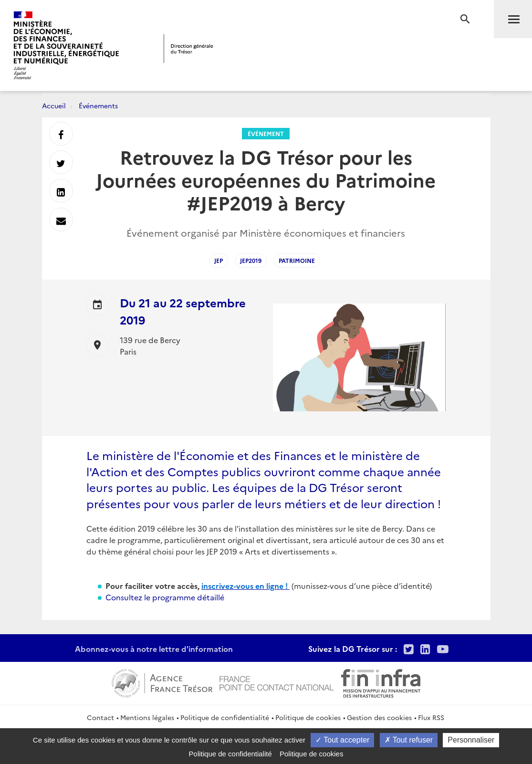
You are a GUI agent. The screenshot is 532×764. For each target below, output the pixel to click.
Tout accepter (342, 740)
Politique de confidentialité (225, 717)
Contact (100, 717)
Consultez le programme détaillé (165, 597)
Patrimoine (297, 260)
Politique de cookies (308, 717)
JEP (219, 260)
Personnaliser (471, 740)
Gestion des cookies (379, 717)
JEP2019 (251, 260)
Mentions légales (147, 717)
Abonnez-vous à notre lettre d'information (154, 649)
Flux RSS (431, 717)
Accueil (54, 105)
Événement (266, 133)
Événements (98, 105)
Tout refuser (409, 740)
